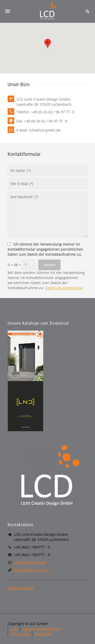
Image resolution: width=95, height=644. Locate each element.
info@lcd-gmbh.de (30, 562)
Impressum (20, 634)
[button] (48, 43)
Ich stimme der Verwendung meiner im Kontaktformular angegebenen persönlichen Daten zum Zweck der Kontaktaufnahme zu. (45, 249)
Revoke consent (21, 588)
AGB (14, 629)
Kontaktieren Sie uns (32, 570)
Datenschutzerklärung (64, 288)
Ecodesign (44, 634)
